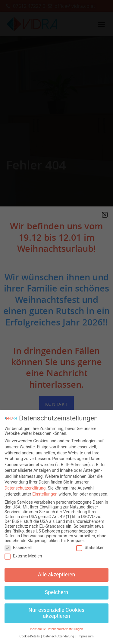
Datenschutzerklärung (25, 485)
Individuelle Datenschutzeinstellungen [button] (56, 626)
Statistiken (90, 544)
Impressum (86, 633)
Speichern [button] (56, 589)
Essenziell (18, 544)
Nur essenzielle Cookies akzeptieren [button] (57, 610)
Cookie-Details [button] (30, 633)
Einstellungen (45, 491)
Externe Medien (23, 553)
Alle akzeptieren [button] (57, 572)
